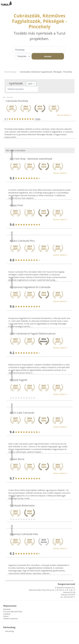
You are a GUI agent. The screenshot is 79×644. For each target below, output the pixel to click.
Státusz (6, 616)
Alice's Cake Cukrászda (22, 413)
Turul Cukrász (10, 72)
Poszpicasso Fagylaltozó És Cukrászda (30, 287)
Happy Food (16, 205)
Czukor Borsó (17, 459)
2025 (30, 84)
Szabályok (7, 614)
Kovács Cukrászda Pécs (22, 241)
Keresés (48, 56)
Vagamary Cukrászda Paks (24, 534)
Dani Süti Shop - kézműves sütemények (31, 159)
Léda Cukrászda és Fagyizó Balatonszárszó (33, 334)
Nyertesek (7, 609)
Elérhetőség (10, 631)
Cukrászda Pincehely (17, 101)
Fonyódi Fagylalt (18, 380)
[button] (38, 115)
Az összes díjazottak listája (13, 612)
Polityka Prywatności (11, 619)
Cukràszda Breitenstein (22, 505)
